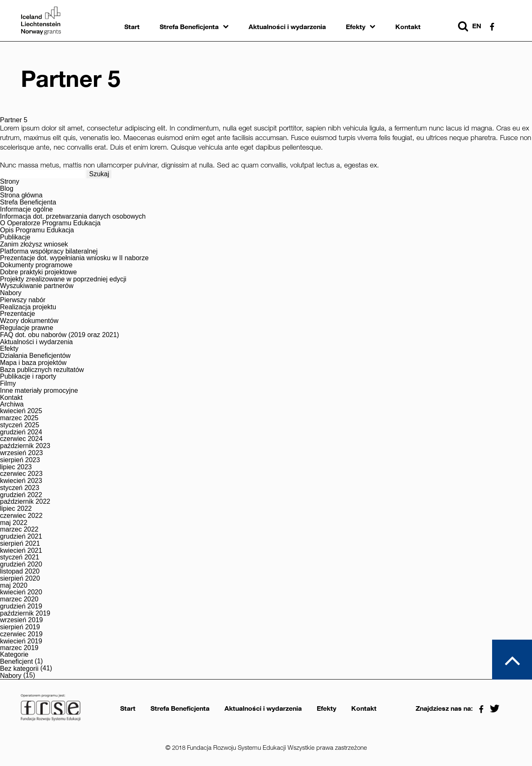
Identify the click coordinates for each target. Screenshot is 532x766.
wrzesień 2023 (21, 453)
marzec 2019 (19, 648)
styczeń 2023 (20, 488)
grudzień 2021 (21, 537)
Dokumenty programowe (36, 265)
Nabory (11, 293)
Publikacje (15, 237)
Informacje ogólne (26, 209)
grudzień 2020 (21, 564)
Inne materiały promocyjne (39, 391)
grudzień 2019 (21, 606)
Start (132, 27)
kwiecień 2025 (21, 411)
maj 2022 (14, 523)
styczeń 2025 (20, 425)
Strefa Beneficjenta (189, 27)
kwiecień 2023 (21, 481)
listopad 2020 (20, 571)
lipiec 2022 (16, 509)
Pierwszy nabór (23, 300)
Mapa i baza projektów (33, 363)
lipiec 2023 (16, 467)
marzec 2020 (19, 599)
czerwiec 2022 (21, 516)
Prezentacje (18, 314)
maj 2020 (14, 586)
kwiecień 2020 (21, 592)
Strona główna (21, 195)
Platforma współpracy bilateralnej (49, 251)
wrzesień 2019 (21, 620)
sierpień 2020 (20, 579)
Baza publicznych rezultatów (42, 370)
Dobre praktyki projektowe (38, 272)
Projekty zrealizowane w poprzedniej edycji (63, 279)
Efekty (356, 27)
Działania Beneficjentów (35, 356)
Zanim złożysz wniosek (34, 244)
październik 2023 (25, 446)
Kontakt (408, 27)
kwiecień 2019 (21, 641)
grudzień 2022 (21, 495)
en (477, 26)
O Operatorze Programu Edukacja (50, 223)
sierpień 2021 (20, 544)
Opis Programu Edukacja (37, 230)
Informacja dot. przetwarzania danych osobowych (73, 217)
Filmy (8, 384)
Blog (7, 189)
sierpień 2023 (20, 460)
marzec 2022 (19, 530)
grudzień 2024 (21, 432)
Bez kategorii (19, 669)
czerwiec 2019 (21, 634)
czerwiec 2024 (21, 439)
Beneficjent (16, 662)
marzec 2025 (19, 418)
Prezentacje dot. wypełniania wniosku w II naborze (74, 258)
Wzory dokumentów (29, 321)
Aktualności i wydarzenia (287, 27)
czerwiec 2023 (21, 474)
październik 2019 (25, 613)
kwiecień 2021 (21, 551)
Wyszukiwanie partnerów (37, 286)
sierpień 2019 (20, 627)
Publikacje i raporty (28, 377)
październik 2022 (25, 502)
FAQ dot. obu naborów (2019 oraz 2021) (59, 335)
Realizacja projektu (28, 307)
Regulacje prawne (27, 328)
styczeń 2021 (20, 557)
